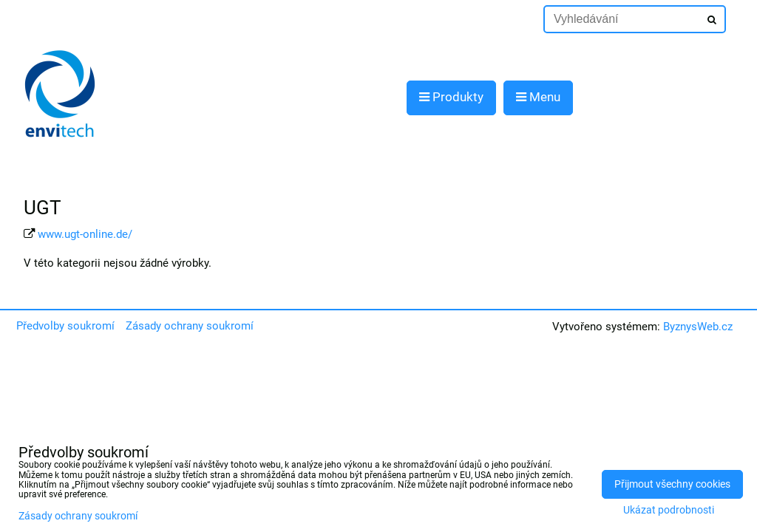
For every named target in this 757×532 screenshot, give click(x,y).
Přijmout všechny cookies (672, 484)
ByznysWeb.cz (698, 327)
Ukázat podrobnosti (669, 511)
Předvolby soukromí (65, 326)
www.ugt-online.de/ (85, 234)
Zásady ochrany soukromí (190, 326)
